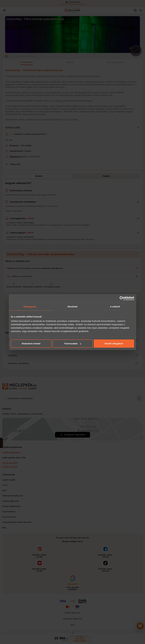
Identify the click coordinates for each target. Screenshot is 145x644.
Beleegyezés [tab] (30, 306)
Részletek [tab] (72, 306)
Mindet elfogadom (114, 344)
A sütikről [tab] (115, 306)
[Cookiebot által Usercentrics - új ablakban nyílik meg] (122, 298)
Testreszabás (73, 344)
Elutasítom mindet (31, 344)
